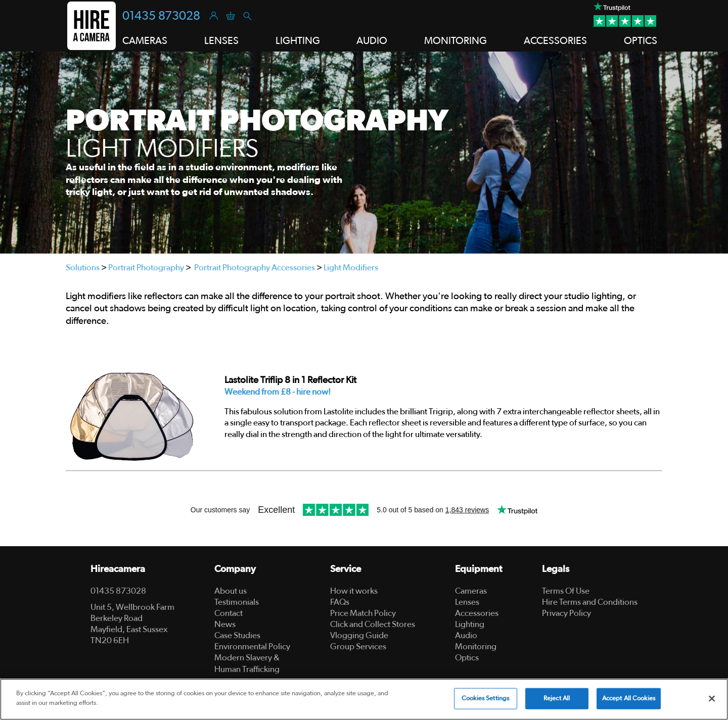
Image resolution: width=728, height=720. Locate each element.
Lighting (470, 624)
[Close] (712, 698)
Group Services (358, 646)
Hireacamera (118, 569)
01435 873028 (161, 16)
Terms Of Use (566, 591)
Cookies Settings (485, 699)
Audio (466, 635)
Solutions (83, 268)
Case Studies (237, 635)
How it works (354, 591)
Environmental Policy (252, 646)
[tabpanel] (364, 153)
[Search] (247, 15)
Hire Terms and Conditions (590, 602)
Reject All (557, 699)
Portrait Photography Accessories (255, 268)
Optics (467, 658)
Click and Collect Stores (373, 624)
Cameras (471, 591)
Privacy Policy (566, 613)
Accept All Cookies (629, 699)
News (225, 624)
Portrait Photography (146, 268)
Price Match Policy (363, 613)
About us (231, 591)
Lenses (467, 602)
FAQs (340, 602)
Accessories (477, 613)
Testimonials (237, 602)
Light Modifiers (351, 268)
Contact (229, 613)
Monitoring (476, 646)
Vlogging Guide (359, 635)
